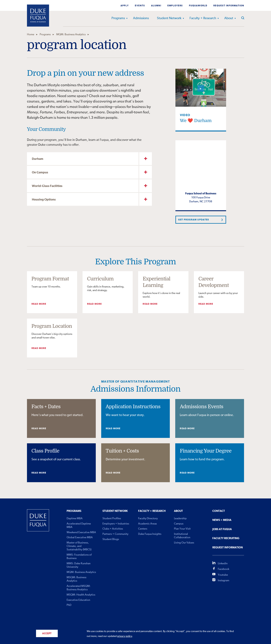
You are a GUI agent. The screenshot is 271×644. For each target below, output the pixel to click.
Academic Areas (147, 524)
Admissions (141, 18)
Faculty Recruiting (226, 538)
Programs (118, 18)
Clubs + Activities (113, 529)
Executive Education (78, 600)
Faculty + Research (203, 18)
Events (140, 6)
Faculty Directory (148, 518)
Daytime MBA (75, 518)
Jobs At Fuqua (222, 529)
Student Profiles (112, 518)
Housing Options (44, 200)
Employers (175, 6)
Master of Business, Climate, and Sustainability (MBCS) (79, 546)
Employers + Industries (116, 524)
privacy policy (125, 636)
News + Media (222, 520)
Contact (219, 511)
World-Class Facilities (47, 186)
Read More (39, 304)
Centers (143, 529)
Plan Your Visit (182, 529)
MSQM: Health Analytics (81, 595)
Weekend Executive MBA (81, 532)
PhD (69, 605)
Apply (125, 6)
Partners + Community (115, 534)
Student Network (169, 18)
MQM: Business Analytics (71, 34)
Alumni (156, 6)
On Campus (40, 173)
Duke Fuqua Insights (150, 534)
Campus (179, 524)
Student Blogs (111, 539)
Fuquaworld (198, 6)
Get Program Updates (194, 220)
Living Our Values (184, 543)
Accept (47, 634)
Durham (38, 159)
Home (31, 34)
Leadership (180, 518)
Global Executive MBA (80, 537)
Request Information (229, 6)
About (229, 18)
